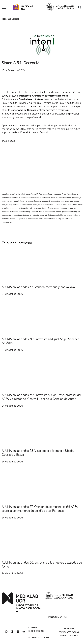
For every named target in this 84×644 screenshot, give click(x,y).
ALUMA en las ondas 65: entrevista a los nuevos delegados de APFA (42, 564)
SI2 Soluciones (43, 638)
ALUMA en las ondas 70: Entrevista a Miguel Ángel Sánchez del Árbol (40, 341)
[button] (80, 7)
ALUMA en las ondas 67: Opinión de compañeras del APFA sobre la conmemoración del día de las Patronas (40, 508)
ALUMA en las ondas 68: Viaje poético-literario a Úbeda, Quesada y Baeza (38, 452)
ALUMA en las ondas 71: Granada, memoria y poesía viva (38, 287)
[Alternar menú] (4, 7)
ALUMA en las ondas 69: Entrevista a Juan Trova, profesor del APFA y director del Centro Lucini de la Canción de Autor (41, 397)
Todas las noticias (10, 19)
